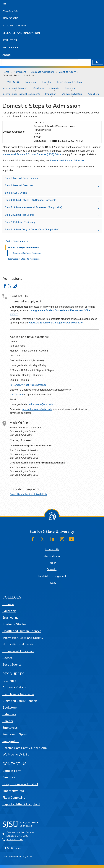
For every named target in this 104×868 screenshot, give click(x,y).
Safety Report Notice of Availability (28, 494)
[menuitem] (2, 82)
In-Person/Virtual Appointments (28, 385)
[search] (40, 62)
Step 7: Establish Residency (20, 222)
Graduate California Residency (27, 253)
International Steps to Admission (68, 161)
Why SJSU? (14, 82)
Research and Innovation (21, 33)
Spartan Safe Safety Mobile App (25, 748)
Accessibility (52, 549)
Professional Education (18, 651)
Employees (10, 728)
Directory (9, 777)
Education (9, 611)
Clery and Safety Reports (20, 701)
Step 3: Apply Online (16, 193)
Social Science (12, 665)
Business (8, 604)
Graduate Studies (14, 624)
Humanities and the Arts (19, 644)
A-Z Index (9, 681)
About (7, 55)
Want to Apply (67, 72)
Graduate (54, 88)
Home (6, 72)
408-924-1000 (15, 840)
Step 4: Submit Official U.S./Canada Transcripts (31, 200)
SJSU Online (11, 48)
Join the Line (17, 395)
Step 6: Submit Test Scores (20, 215)
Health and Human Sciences (22, 631)
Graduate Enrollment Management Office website (56, 323)
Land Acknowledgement (52, 576)
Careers (8, 721)
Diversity (52, 569)
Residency (71, 88)
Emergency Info (13, 791)
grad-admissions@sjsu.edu (37, 409)
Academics (10, 11)
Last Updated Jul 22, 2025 (17, 857)
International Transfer (15, 88)
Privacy (52, 583)
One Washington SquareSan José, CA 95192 (20, 834)
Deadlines (38, 88)
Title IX (52, 563)
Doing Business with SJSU (20, 784)
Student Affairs (14, 26)
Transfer (47, 82)
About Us (93, 94)
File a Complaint (14, 798)
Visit (6, 4)
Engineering (11, 618)
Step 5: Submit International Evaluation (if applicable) (34, 207)
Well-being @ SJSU (16, 754)
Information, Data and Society (23, 638)
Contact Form (12, 771)
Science (8, 658)
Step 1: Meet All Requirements (21, 178)
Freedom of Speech (16, 734)
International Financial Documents (21, 94)
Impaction (51, 94)
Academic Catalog (15, 687)
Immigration (11, 741)
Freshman (30, 82)
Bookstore (10, 708)
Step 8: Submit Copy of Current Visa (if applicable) (32, 230)
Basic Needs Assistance (18, 694)
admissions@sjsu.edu (41, 404)
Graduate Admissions (42, 72)
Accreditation (52, 556)
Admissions (11, 18)
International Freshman (70, 82)
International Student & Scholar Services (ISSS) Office (32, 154)
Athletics (10, 40)
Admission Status (72, 94)
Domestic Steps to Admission (19, 76)
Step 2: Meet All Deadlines (19, 185)
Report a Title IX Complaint (21, 804)
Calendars (9, 714)
